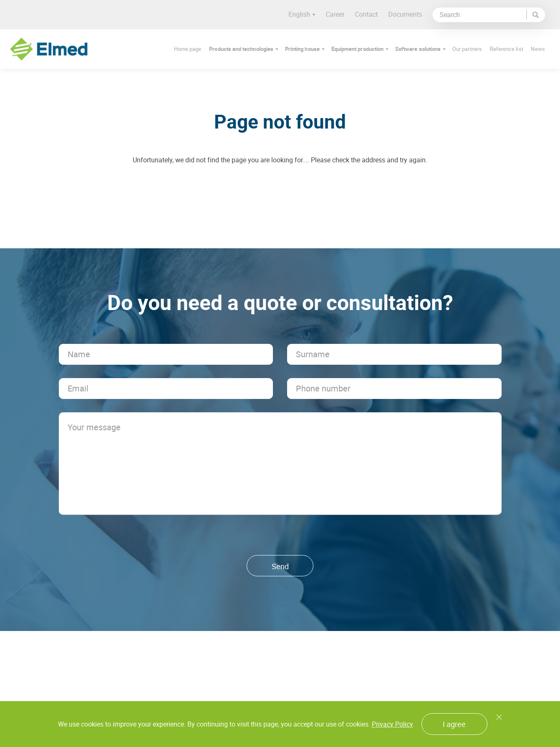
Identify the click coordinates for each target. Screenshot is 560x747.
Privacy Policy (392, 724)
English (305, 14)
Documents (409, 14)
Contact (370, 14)
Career (339, 14)
